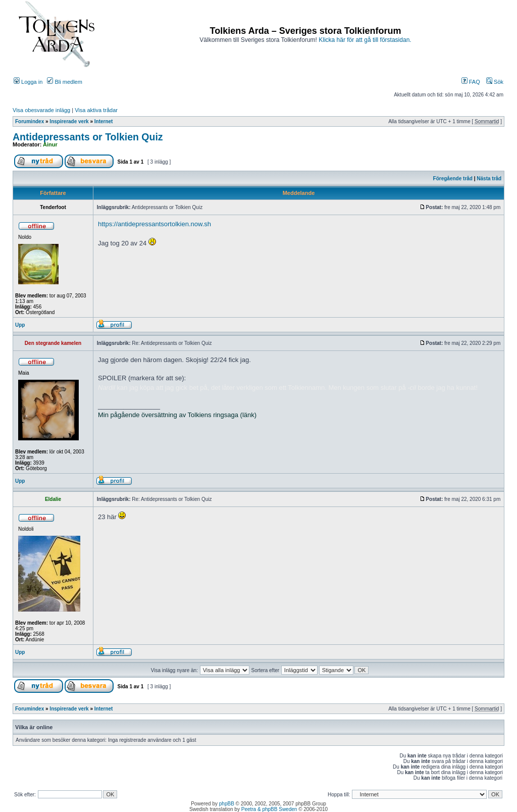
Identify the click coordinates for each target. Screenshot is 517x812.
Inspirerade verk (69, 121)
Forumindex (30, 121)
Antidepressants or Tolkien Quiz (88, 137)
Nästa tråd (489, 179)
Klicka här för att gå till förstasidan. (365, 40)
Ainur (50, 144)
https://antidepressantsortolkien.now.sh (154, 224)
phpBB (227, 804)
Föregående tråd (453, 179)
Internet (104, 121)
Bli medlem (64, 82)
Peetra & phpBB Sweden (269, 809)
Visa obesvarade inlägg (41, 110)
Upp (20, 325)
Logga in (28, 82)
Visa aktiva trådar (96, 110)
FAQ (471, 82)
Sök (495, 82)
